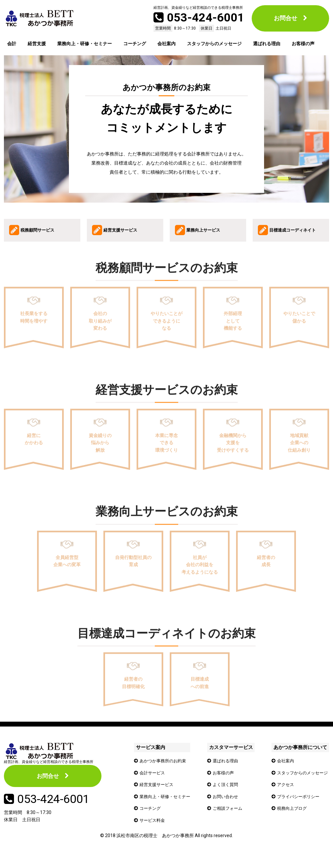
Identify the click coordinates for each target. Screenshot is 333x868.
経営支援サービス (158, 795)
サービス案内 (150, 759)
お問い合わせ (227, 807)
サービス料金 (153, 831)
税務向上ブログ (290, 819)
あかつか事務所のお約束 (165, 772)
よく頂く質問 (227, 795)
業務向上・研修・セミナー (85, 44)
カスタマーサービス (232, 759)
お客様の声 (303, 44)
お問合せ (286, 18)
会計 (12, 44)
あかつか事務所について (298, 759)
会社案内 (166, 44)
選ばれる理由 (267, 44)
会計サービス (153, 784)
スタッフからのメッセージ (214, 44)
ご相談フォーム (230, 819)
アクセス (284, 795)
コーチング (135, 44)
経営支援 (37, 44)
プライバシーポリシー (297, 807)
